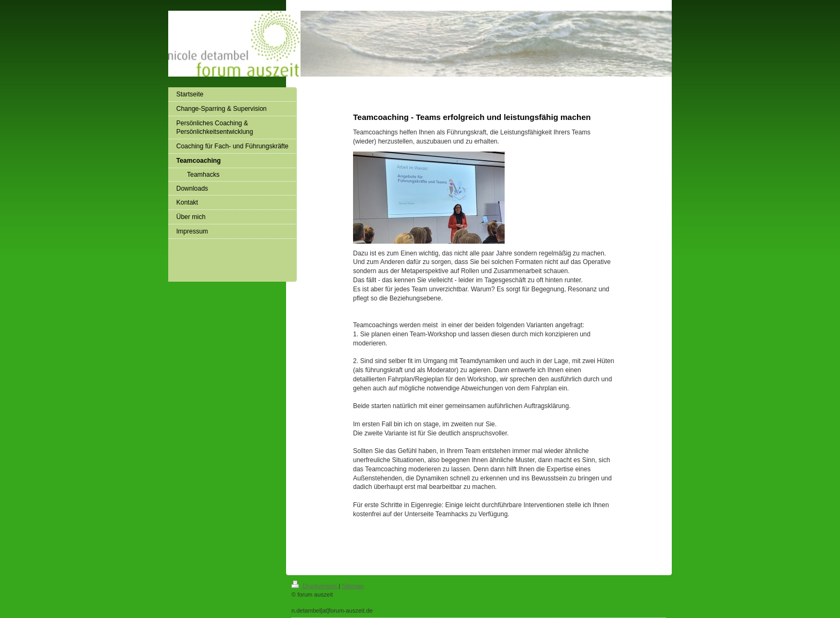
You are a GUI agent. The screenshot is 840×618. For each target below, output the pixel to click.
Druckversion (315, 586)
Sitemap (352, 586)
